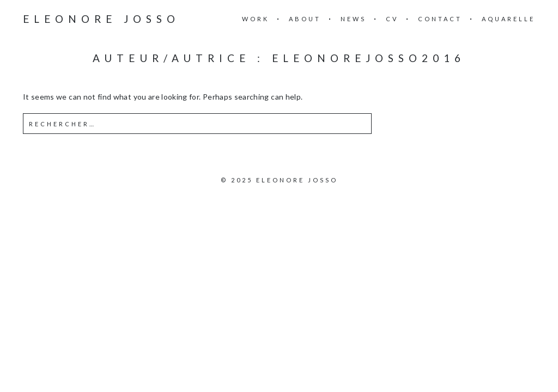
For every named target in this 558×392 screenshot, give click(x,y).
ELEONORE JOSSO (101, 19)
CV (392, 19)
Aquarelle (508, 19)
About (305, 19)
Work (256, 19)
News (353, 19)
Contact (440, 19)
